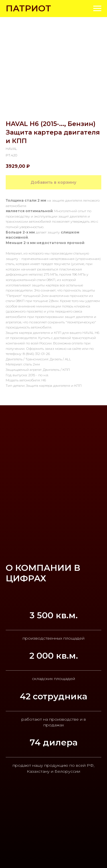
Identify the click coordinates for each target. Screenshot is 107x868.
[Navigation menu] (97, 9)
